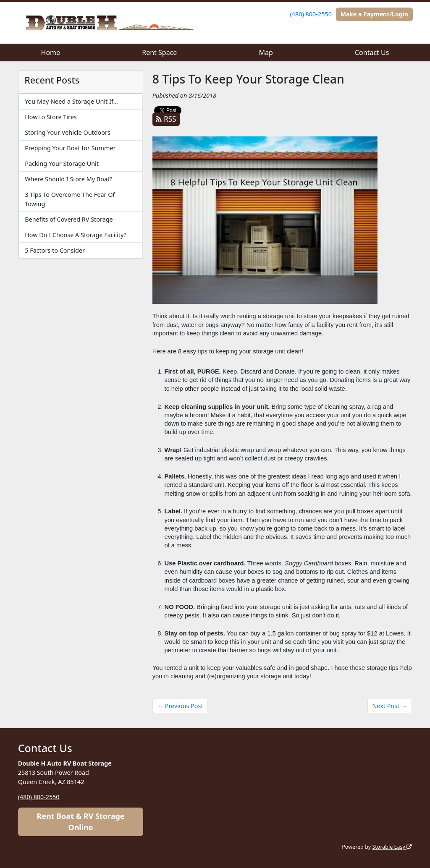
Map (266, 52)
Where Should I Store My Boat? (68, 179)
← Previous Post (180, 706)
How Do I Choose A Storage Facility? (76, 235)
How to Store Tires (51, 117)
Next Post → (389, 706)
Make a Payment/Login (374, 14)
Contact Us (372, 52)
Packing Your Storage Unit (62, 163)
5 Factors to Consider (55, 250)
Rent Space (159, 52)
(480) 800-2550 (311, 14)
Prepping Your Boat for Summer (70, 148)
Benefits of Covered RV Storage (69, 219)
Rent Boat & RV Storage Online (80, 822)
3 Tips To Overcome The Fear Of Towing (70, 199)
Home (51, 52)
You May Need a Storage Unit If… (71, 101)
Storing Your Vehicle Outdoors (68, 132)
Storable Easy (392, 847)
